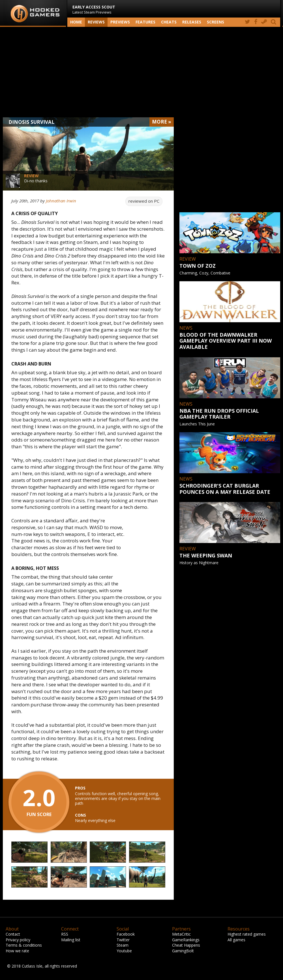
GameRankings (186, 940)
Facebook (126, 934)
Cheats (169, 22)
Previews (120, 22)
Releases (192, 22)
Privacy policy (18, 940)
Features (145, 22)
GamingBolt (183, 951)
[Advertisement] (141, 72)
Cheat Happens (186, 945)
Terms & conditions (24, 945)
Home (76, 22)
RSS (65, 934)
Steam (123, 945)
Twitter (123, 940)
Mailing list (71, 940)
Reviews (96, 22)
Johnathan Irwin (61, 201)
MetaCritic (181, 934)
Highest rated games (247, 934)
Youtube (124, 951)
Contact (13, 934)
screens (216, 22)
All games (236, 940)
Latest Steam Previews (94, 9)
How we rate (17, 951)
